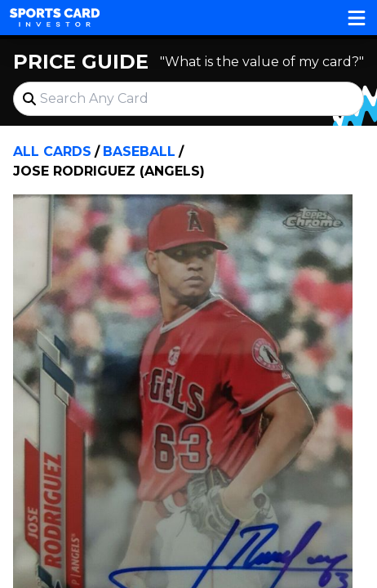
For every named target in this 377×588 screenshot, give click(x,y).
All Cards (52, 151)
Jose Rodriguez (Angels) (109, 171)
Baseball (139, 151)
